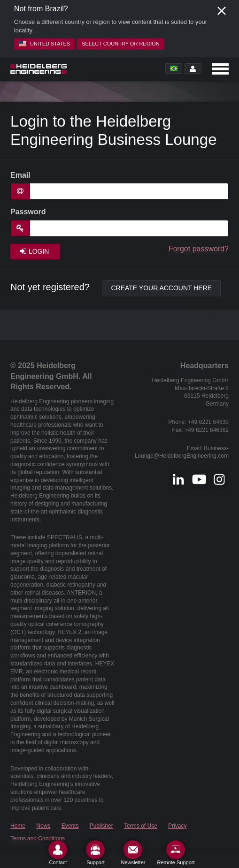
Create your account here (161, 288)
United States (44, 44)
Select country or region (121, 44)
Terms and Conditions (38, 838)
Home (18, 826)
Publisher (101, 826)
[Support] (95, 853)
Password (28, 212)
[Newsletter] (133, 853)
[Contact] (58, 853)
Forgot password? (199, 249)
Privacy (177, 826)
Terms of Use (141, 826)
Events (70, 826)
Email (20, 175)
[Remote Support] (176, 853)
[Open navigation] (220, 69)
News (43, 826)
